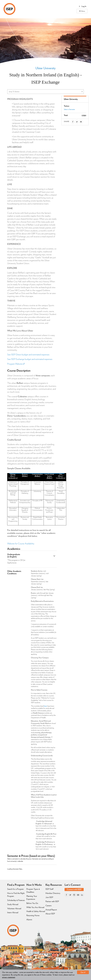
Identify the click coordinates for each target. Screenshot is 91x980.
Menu (82, 11)
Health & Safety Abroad (36, 911)
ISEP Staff (49, 889)
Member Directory (53, 893)
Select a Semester (69, 109)
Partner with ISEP (52, 901)
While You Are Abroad (35, 907)
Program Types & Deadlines (33, 890)
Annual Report (51, 910)
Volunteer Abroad (14, 908)
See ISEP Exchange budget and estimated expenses (30, 359)
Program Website (16, 364)
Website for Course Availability (21, 544)
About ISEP (50, 914)
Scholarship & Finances (16, 900)
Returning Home (33, 915)
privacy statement (9, 977)
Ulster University (45, 68)
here (45, 706)
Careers (49, 906)
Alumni (29, 920)
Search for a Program (15, 889)
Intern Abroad (13, 912)
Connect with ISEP (74, 889)
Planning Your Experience (32, 898)
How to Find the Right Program (16, 895)
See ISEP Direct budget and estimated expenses (29, 355)
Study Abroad (13, 904)
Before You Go (32, 903)
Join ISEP (49, 897)
